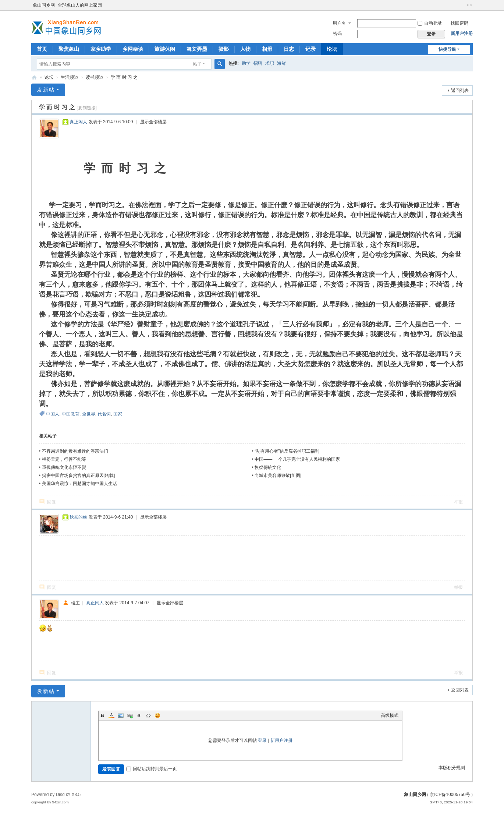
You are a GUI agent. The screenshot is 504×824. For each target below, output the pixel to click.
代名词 (104, 414)
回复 (52, 502)
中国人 (53, 414)
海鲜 (281, 63)
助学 (246, 63)
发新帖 (46, 90)
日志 (289, 49)
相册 (267, 49)
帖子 (197, 64)
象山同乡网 (44, 5)
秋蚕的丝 (78, 517)
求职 (270, 63)
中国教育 (71, 414)
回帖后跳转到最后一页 (152, 769)
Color (111, 715)
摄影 (224, 49)
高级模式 (390, 715)
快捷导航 (447, 49)
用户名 (339, 23)
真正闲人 (78, 122)
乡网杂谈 (133, 49)
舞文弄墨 (197, 49)
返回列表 (460, 91)
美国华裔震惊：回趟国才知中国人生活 (79, 484)
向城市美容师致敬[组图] (278, 475)
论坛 (332, 49)
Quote (139, 715)
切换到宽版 (469, 5)
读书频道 (95, 77)
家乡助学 (101, 49)
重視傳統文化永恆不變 (64, 467)
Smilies (157, 715)
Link (130, 715)
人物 (245, 49)
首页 (42, 49)
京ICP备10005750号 (450, 795)
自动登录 (430, 23)
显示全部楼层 (153, 122)
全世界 (89, 414)
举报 (458, 502)
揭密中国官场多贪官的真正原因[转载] (79, 475)
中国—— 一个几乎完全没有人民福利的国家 (297, 459)
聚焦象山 (69, 49)
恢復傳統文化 (268, 467)
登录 (262, 740)
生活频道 (70, 77)
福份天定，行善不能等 (64, 459)
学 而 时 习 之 (124, 77)
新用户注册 (462, 33)
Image (121, 715)
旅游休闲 (165, 49)
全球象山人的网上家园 (80, 5)
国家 (118, 414)
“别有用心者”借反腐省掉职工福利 (287, 451)
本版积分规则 (452, 768)
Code (148, 715)
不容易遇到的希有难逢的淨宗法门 (75, 451)
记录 (310, 49)
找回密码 (459, 23)
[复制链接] (87, 108)
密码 (337, 33)
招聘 (258, 63)
